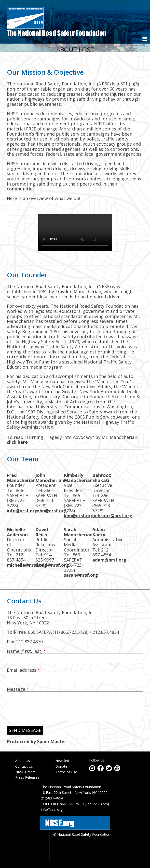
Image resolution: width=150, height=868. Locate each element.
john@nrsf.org (51, 511)
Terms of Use (66, 772)
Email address (22, 670)
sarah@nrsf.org (81, 575)
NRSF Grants (25, 772)
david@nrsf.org (52, 565)
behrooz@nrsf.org (112, 516)
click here (17, 442)
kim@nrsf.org (79, 516)
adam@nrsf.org (109, 560)
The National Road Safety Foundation (57, 33)
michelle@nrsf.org (27, 565)
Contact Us (24, 766)
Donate (61, 766)
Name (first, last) (25, 651)
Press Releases (27, 777)
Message (16, 689)
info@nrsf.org (22, 511)
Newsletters (65, 761)
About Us (23, 761)
